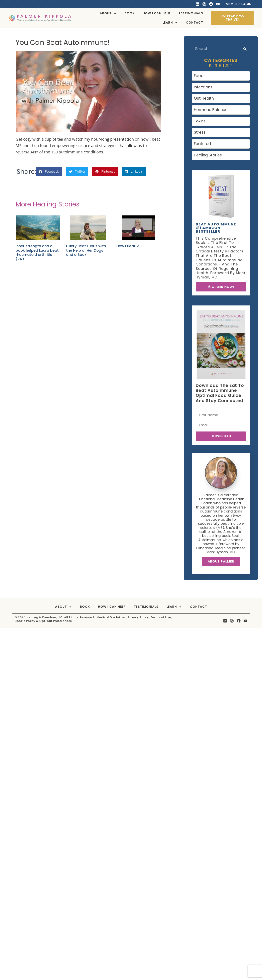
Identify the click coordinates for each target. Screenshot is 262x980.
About (108, 14)
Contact (194, 23)
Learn (170, 23)
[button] (49, 172)
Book (130, 13)
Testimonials (191, 13)
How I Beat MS (129, 246)
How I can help (157, 13)
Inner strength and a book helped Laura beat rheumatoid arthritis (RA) (37, 252)
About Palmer (221, 561)
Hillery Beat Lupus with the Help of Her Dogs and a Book (86, 250)
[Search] (245, 49)
